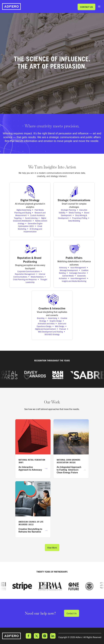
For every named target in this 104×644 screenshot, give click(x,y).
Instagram (45, 636)
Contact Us (86, 7)
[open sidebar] (99, 6)
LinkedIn (53, 636)
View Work (52, 548)
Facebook (28, 636)
